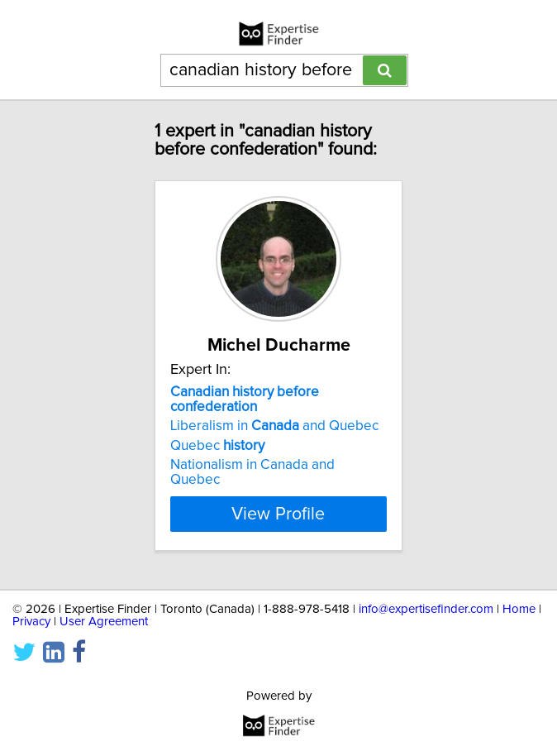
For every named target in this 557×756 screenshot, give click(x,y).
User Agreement (104, 622)
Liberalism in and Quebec (274, 426)
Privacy (31, 622)
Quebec (217, 446)
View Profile (278, 514)
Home (519, 609)
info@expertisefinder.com (426, 609)
